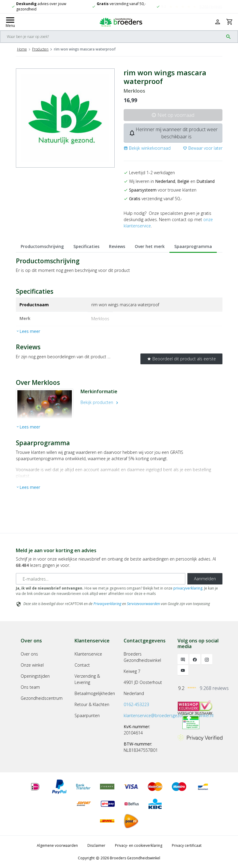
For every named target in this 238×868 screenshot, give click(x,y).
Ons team (30, 687)
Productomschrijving (42, 246)
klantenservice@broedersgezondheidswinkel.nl (169, 715)
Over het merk (150, 246)
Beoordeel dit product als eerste (181, 359)
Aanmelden (205, 579)
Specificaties (86, 246)
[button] (147, 148)
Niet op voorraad (173, 115)
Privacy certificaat (187, 845)
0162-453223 (136, 704)
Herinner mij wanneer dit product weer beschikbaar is (173, 133)
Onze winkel (32, 665)
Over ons (29, 654)
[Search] (112, 37)
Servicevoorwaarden (143, 604)
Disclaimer (96, 845)
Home (22, 49)
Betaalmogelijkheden (95, 693)
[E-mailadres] (101, 579)
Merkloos (134, 91)
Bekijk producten (100, 402)
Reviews (117, 246)
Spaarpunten (87, 715)
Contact (82, 665)
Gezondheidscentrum (42, 698)
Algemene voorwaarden (57, 845)
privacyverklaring (188, 588)
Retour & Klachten (92, 704)
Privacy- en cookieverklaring (139, 845)
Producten (40, 49)
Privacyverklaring (107, 604)
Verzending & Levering (87, 679)
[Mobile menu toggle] (10, 22)
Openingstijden (35, 676)
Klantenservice (88, 654)
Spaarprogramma (193, 246)
